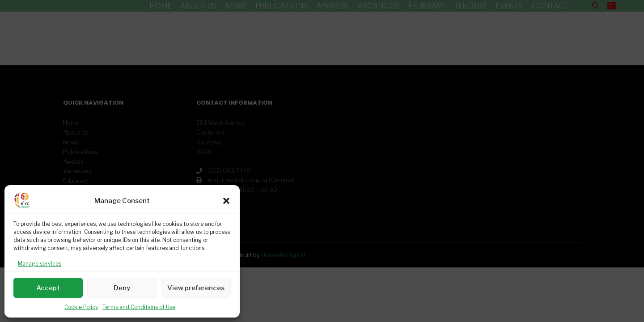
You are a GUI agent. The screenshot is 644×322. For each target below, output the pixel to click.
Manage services (40, 264)
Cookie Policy (81, 307)
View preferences (196, 288)
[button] (226, 201)
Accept (48, 288)
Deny (122, 288)
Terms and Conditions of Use (139, 307)
